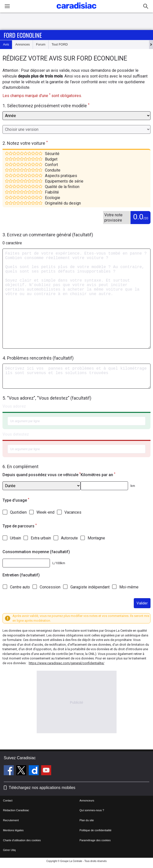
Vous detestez (16, 434)
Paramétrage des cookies (95, 840)
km (133, 486)
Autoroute (69, 538)
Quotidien (18, 512)
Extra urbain (41, 538)
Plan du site (87, 820)
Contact (8, 800)
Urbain (15, 538)
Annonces (22, 44)
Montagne (96, 538)
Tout (60, 44)
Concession (50, 587)
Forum (41, 44)
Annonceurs (87, 800)
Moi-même (129, 587)
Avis (6, 44)
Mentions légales (13, 830)
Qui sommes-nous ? (92, 810)
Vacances (73, 512)
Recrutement (11, 820)
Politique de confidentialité (96, 830)
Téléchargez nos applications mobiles (42, 788)
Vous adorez (14, 406)
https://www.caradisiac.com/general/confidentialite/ (67, 663)
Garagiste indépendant (90, 587)
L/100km (59, 563)
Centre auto (20, 587)
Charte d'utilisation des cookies (22, 840)
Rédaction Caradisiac (16, 810)
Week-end (45, 512)
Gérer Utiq (9, 850)
